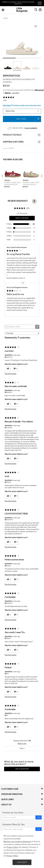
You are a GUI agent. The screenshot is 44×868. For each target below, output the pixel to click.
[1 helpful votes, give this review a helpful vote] (8, 369)
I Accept (22, 862)
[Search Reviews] (22, 327)
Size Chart (7, 106)
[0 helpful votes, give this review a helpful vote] (8, 404)
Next (41, 176)
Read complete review (16, 278)
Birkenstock (12, 76)
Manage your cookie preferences (17, 842)
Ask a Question (22, 769)
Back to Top (22, 744)
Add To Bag (28, 119)
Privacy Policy (12, 847)
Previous (4, 177)
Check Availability (31, 128)
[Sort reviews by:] (22, 333)
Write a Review (22, 218)
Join (39, 817)
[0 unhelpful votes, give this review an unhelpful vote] (15, 369)
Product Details (22, 135)
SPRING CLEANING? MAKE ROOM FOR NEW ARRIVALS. (23, 3)
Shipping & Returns (22, 142)
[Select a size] (22, 111)
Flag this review (11, 374)
